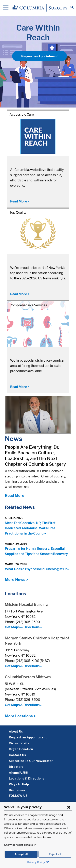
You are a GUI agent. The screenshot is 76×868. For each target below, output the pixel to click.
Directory (16, 767)
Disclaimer (17, 790)
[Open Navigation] (6, 7)
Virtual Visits (19, 743)
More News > (17, 580)
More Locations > (20, 716)
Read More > (20, 201)
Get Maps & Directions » (23, 627)
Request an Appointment (40, 56)
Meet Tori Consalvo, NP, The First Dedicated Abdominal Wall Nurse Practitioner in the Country (30, 528)
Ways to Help (19, 784)
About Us (16, 731)
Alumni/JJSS (18, 773)
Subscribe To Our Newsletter (31, 761)
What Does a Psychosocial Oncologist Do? (37, 569)
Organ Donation (21, 749)
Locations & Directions (27, 778)
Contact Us (17, 755)
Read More (15, 496)
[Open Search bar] (72, 7)
